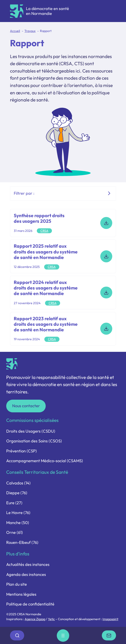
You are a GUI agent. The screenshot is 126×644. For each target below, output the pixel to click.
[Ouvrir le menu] (63, 636)
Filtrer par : (24, 193)
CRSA (44, 231)
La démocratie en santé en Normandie (47, 11)
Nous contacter (26, 406)
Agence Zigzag (35, 619)
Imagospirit (110, 619)
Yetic (51, 619)
